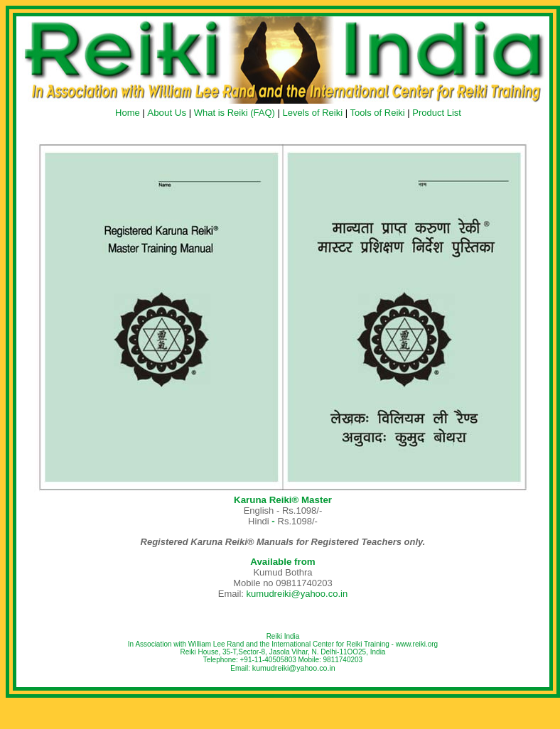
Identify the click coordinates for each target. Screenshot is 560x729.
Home (128, 113)
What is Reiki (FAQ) (235, 113)
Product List (437, 113)
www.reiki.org (417, 644)
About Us (167, 113)
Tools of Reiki (377, 113)
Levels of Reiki (312, 113)
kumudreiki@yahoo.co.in (297, 594)
